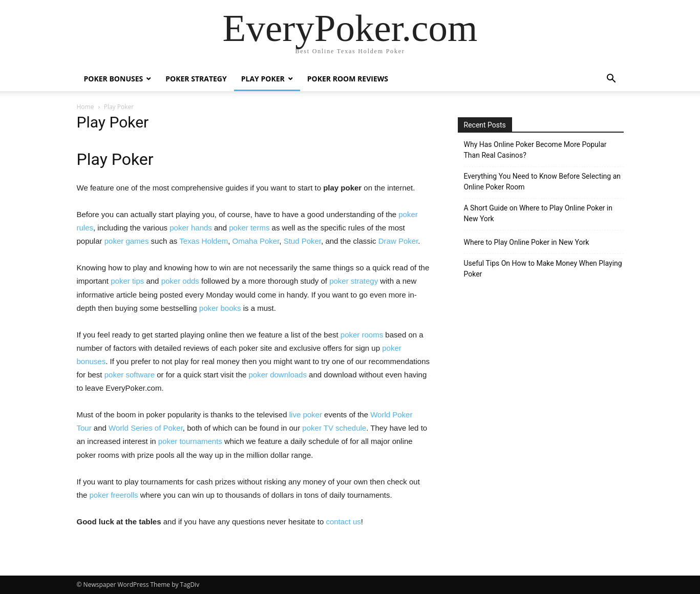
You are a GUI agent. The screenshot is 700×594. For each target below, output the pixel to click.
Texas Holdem (204, 241)
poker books (220, 308)
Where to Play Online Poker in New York (527, 242)
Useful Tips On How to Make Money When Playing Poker (543, 269)
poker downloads (278, 375)
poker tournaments (190, 441)
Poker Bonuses (114, 79)
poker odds (180, 281)
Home (86, 107)
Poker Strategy (196, 79)
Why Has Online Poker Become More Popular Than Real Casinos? (535, 150)
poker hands (191, 228)
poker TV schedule (334, 428)
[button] (611, 80)
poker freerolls (114, 495)
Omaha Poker (256, 241)
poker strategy (354, 281)
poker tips (127, 281)
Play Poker (263, 79)
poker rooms (362, 335)
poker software (130, 375)
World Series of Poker (146, 428)
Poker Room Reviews (348, 79)
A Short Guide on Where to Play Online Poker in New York (538, 213)
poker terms (249, 228)
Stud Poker (302, 241)
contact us (343, 522)
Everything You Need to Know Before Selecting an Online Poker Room (543, 182)
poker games (127, 241)
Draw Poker (398, 241)
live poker (306, 415)
